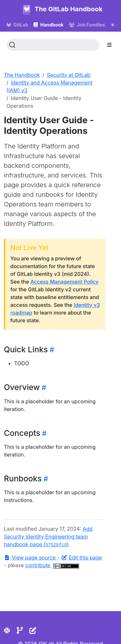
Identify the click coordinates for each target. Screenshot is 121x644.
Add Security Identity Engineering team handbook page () (48, 537)
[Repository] (20, 630)
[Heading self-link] (51, 350)
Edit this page (81, 558)
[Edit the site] (33, 630)
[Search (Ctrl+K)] (53, 45)
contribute (38, 565)
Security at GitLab (69, 75)
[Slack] (7, 630)
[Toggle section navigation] (109, 45)
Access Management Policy (64, 282)
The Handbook (22, 75)
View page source (30, 558)
